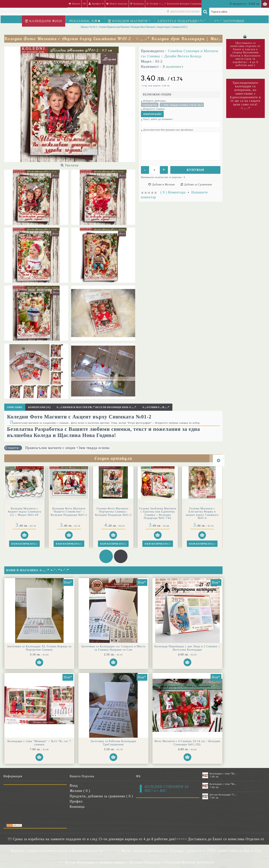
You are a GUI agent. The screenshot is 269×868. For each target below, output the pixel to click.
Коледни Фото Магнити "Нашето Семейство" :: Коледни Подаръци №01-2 (24, 512)
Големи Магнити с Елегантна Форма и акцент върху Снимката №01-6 (158, 513)
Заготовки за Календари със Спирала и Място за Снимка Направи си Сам (113, 648)
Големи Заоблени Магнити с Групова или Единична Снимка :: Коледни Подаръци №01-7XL (113, 513)
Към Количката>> (24, 502)
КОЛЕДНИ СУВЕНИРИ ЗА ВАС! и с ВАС (167, 789)
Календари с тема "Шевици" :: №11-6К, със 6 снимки (223, 774)
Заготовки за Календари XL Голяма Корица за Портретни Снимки (39, 648)
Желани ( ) (80, 791)
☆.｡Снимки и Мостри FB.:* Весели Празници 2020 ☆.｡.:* (96, 407)
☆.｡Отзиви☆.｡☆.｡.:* (156, 407)
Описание (15, 407)
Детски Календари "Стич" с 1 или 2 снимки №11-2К (223, 795)
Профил (76, 801)
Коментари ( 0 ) (39, 407)
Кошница (77, 807)
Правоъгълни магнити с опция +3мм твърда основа (67, 448)
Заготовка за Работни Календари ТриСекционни (113, 743)
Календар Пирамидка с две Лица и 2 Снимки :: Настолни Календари (187, 648)
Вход (74, 786)
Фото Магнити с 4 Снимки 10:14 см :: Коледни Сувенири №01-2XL (187, 743)
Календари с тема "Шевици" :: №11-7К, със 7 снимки (39, 743)
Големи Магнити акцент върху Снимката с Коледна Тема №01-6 (202, 512)
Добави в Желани (164, 184)
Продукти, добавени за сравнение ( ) (101, 796)
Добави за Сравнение (198, 184)
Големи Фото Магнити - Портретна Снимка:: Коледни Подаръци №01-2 (69, 512)
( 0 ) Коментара (173, 192)
